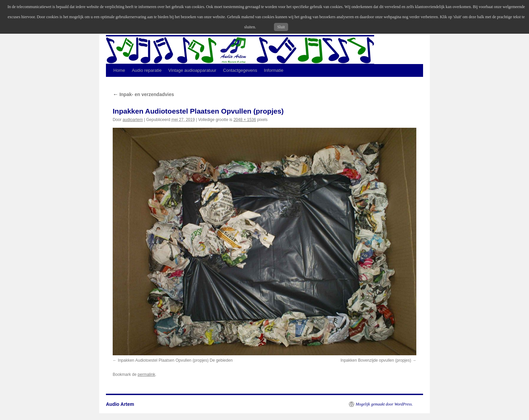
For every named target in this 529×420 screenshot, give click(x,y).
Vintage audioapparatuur (192, 70)
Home (119, 70)
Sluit (281, 27)
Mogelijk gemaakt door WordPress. (384, 404)
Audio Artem (120, 404)
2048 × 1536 (245, 120)
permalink (146, 374)
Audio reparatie (147, 70)
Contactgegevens (240, 70)
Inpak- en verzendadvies (143, 94)
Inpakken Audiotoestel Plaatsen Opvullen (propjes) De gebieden (175, 360)
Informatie (274, 70)
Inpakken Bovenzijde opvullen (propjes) (376, 360)
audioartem (133, 120)
